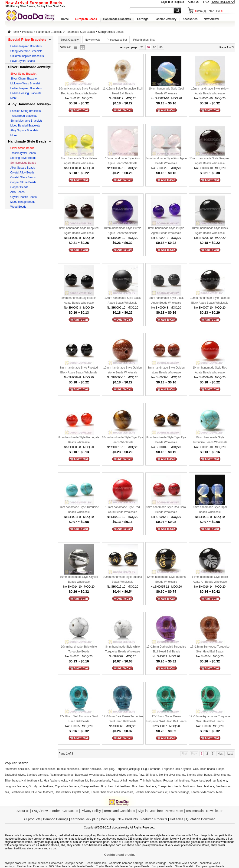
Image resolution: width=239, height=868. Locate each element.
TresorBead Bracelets (24, 116)
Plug (144, 769)
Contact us (70, 811)
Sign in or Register (173, 2)
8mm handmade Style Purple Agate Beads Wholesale (166, 231)
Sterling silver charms (172, 775)
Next (221, 754)
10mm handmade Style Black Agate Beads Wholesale (210, 231)
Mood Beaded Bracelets (25, 126)
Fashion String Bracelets (26, 111)
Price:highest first (144, 40)
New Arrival (211, 19)
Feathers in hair (20, 792)
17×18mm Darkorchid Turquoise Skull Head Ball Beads (166, 649)
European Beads (86, 19)
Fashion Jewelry (165, 19)
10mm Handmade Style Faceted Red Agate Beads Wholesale (79, 91)
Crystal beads (81, 792)
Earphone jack (171, 769)
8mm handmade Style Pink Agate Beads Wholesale (166, 161)
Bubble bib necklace (43, 769)
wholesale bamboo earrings (126, 863)
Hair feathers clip (32, 781)
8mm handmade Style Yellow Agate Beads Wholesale (79, 161)
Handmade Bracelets (117, 19)
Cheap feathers (90, 786)
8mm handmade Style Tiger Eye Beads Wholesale (166, 440)
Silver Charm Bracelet (24, 79)
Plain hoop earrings (61, 775)
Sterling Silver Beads (23, 158)
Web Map (108, 819)
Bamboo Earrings (56, 819)
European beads (100, 781)
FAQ (206, 2)
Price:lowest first (117, 40)
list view (77, 47)
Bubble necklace (91, 769)
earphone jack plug (85, 819)
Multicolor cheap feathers (199, 786)
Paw (141, 775)
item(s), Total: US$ (209, 11)
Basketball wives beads (90, 775)
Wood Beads (18, 207)
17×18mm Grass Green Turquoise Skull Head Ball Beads (166, 719)
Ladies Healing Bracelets (26, 93)
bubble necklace (46, 835)
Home (65, 19)
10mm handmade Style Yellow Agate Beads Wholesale (210, 91)
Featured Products (154, 819)
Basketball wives (15, 775)
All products (32, 819)
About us (23, 811)
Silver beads (12, 781)
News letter (214, 811)
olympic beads (74, 863)
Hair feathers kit (78, 781)
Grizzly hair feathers (41, 786)
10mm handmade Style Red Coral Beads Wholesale (123, 510)
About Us (194, 2)
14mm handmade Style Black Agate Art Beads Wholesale (210, 579)
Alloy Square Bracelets (25, 130)
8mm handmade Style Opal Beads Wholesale (210, 510)
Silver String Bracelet (23, 74)
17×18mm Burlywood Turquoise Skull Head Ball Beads (210, 649)
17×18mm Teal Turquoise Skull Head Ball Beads (79, 719)
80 (161, 47)
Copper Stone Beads (23, 182)
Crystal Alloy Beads (22, 173)
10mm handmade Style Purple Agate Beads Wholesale (123, 231)
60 (155, 47)
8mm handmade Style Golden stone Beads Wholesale (166, 370)
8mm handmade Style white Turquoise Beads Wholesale (123, 649)
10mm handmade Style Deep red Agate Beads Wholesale (210, 161)
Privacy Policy (91, 811)
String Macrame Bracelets (26, 51)
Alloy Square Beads (23, 168)
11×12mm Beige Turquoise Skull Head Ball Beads (123, 91)
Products (28, 32)
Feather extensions (203, 792)
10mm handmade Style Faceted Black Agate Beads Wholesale (210, 300)
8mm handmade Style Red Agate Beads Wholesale (79, 440)
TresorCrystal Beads (23, 153)
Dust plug (108, 769)
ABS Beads (18, 192)
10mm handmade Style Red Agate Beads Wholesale (210, 370)
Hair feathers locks (55, 781)
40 (148, 47)
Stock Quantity (70, 40)
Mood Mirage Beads (23, 202)
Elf (147, 775)
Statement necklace (17, 769)
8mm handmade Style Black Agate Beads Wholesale (79, 300)
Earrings (143, 19)
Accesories (190, 19)
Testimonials (195, 811)
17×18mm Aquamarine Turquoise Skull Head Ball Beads (210, 719)
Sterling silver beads (199, 775)
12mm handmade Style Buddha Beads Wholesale (166, 579)
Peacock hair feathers (125, 781)
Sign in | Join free (150, 811)
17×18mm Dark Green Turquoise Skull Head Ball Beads (123, 719)
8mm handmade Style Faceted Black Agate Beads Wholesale (79, 370)
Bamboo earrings (37, 775)
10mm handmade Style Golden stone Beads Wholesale (123, 370)
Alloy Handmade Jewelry (29, 104)
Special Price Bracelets (27, 39)
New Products (128, 819)
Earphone (154, 769)
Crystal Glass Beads (23, 177)
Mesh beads (207, 769)
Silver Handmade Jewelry (29, 67)
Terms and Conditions (119, 811)
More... (15, 98)
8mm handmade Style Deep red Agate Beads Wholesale (79, 231)
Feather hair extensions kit (151, 792)
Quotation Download (201, 819)
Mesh (154, 775)
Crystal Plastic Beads (24, 197)
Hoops (221, 769)
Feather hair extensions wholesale (112, 792)
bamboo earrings (119, 835)
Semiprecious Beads (111, 32)
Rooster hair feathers (176, 781)
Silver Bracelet (185, 866)
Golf (196, 769)
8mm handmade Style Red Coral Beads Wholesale (166, 510)
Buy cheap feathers (144, 786)
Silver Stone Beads (22, 148)
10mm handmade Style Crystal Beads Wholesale (79, 579)
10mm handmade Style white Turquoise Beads (79, 649)
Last (230, 754)
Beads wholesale (96, 863)
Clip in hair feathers (67, 786)
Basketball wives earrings (121, 775)
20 (142, 47)
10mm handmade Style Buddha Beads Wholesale (122, 579)
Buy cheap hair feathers (116, 786)
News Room (175, 811)
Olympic (186, 769)
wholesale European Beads (132, 866)
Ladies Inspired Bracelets (26, 46)
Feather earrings (179, 792)
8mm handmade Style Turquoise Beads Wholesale (79, 510)
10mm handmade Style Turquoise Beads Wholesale (210, 440)
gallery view (84, 47)
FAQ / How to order (46, 811)
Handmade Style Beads (80, 32)
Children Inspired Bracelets (27, 56)
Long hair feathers (16, 786)
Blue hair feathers (42, 792)
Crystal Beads (104, 866)
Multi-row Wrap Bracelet (25, 83)
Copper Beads (19, 187)
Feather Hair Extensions (32, 866)
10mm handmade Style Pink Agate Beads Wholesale (122, 161)
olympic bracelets (15, 863)
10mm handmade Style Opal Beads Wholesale (166, 91)
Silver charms (222, 775)
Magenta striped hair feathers (209, 781)
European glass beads (210, 866)
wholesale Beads (83, 866)
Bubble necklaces (68, 769)
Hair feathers (63, 792)
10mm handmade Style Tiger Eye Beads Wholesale (123, 440)
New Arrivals (93, 40)
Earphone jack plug (128, 769)
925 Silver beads (60, 866)
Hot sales (177, 819)
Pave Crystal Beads (23, 61)
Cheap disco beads (170, 786)
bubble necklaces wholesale (46, 863)
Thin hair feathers (151, 781)
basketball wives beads (183, 863)
